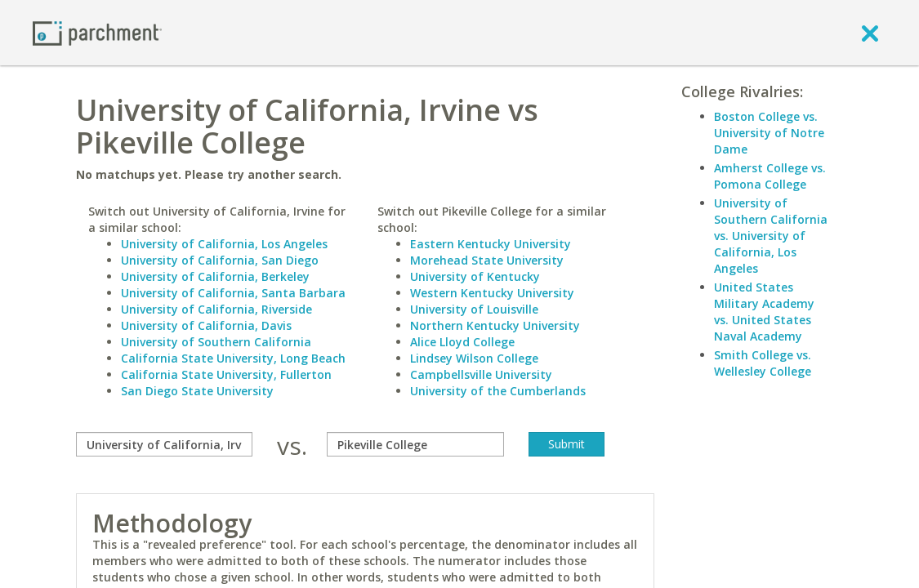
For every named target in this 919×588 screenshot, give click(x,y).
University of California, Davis (206, 325)
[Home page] (97, 32)
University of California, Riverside (216, 309)
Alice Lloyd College (462, 342)
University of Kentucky (475, 276)
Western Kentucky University (492, 293)
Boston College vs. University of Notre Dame (769, 133)
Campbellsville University (481, 374)
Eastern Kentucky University (491, 244)
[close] (870, 33)
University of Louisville (474, 309)
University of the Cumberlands (498, 391)
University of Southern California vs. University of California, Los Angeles (771, 236)
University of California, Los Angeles (224, 244)
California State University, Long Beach (233, 358)
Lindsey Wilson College (474, 358)
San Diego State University (197, 391)
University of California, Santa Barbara (233, 293)
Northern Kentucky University (495, 325)
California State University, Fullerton (226, 374)
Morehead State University (487, 260)
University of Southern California (216, 342)
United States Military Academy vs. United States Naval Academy (764, 312)
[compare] (164, 444)
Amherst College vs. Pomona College (770, 176)
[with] (415, 444)
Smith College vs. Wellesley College (763, 363)
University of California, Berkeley (215, 276)
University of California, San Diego (220, 260)
